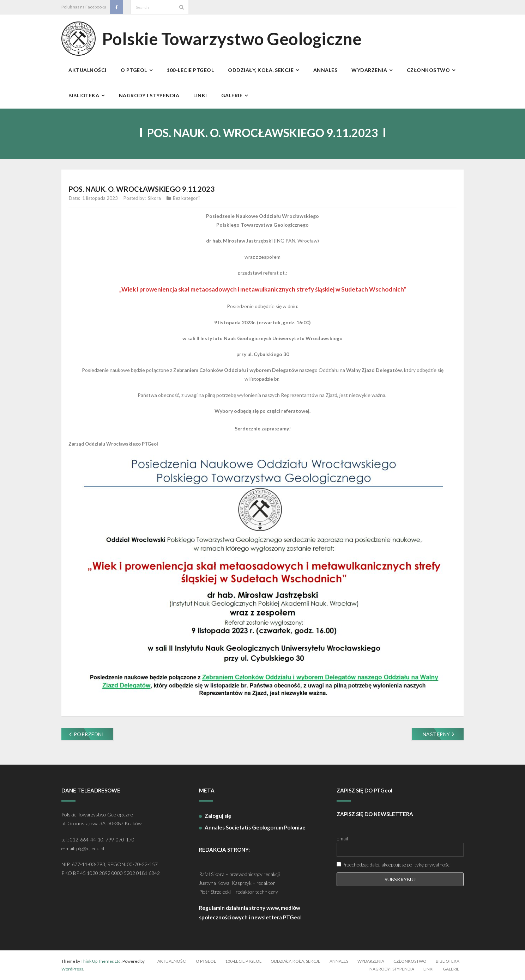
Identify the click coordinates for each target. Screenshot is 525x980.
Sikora (154, 198)
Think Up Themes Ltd (101, 961)
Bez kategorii (186, 198)
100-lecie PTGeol (243, 961)
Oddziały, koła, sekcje (295, 961)
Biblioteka (448, 961)
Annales (339, 961)
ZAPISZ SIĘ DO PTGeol (364, 790)
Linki (429, 969)
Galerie (451, 969)
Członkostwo (410, 961)
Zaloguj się (218, 816)
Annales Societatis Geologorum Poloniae (255, 827)
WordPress (72, 969)
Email (342, 838)
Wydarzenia (371, 961)
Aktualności (172, 961)
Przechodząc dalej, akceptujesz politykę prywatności (394, 865)
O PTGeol (206, 961)
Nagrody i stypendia (392, 969)
